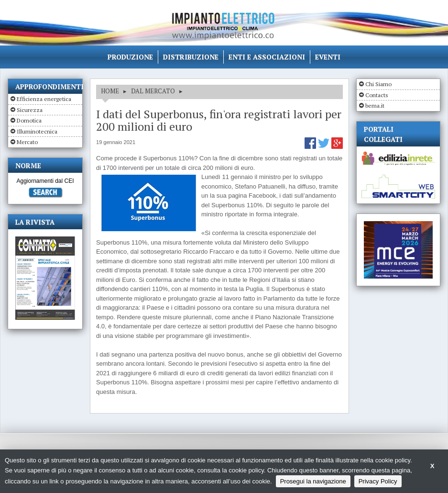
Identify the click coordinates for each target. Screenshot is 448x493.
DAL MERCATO (153, 91)
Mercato (27, 142)
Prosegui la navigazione (313, 481)
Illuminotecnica (37, 131)
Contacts (377, 95)
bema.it (375, 106)
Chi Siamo (378, 84)
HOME (110, 91)
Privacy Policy (378, 481)
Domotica (29, 120)
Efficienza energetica (44, 99)
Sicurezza (30, 110)
